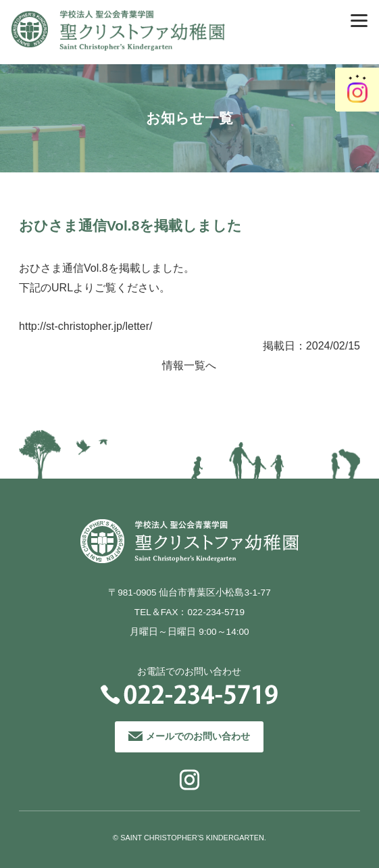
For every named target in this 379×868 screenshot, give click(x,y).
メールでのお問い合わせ (198, 737)
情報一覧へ (189, 365)
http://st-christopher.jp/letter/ (85, 326)
